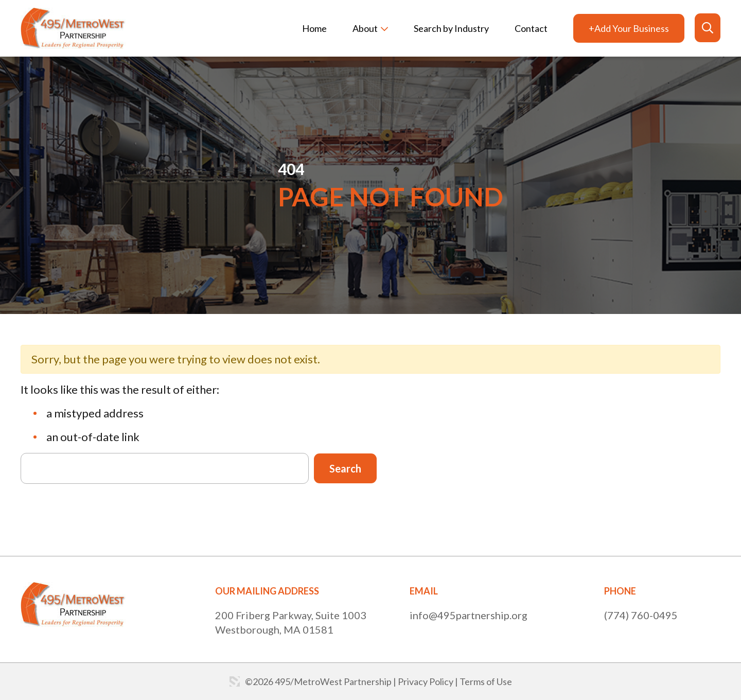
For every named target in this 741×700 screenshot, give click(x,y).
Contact (531, 28)
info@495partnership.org (469, 615)
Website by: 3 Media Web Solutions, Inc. (235, 681)
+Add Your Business (629, 28)
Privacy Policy (426, 681)
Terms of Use (486, 681)
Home (314, 28)
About (365, 28)
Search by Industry (451, 28)
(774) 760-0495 (641, 615)
